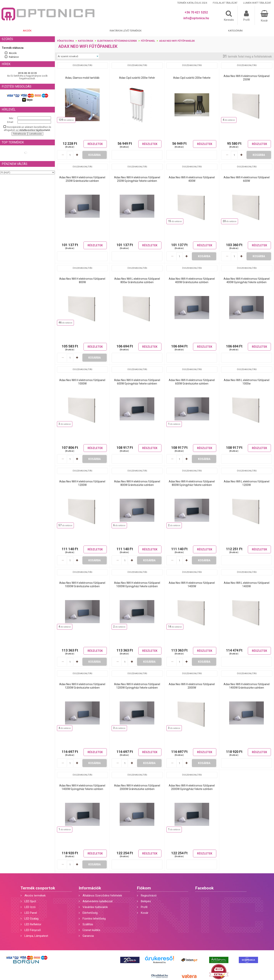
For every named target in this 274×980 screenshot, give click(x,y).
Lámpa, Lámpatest (36, 936)
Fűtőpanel (148, 41)
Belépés (146, 901)
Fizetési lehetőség (94, 919)
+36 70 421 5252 (196, 12)
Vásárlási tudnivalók (95, 907)
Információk (90, 888)
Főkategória (66, 41)
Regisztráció (149, 896)
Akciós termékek (35, 896)
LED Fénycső (33, 930)
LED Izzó (30, 907)
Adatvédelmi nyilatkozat (98, 901)
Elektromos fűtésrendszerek (117, 41)
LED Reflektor (33, 924)
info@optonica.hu (196, 18)
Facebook (204, 888)
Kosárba (94, 155)
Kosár (145, 913)
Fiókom (144, 888)
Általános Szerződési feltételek (102, 896)
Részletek (95, 144)
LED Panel (31, 913)
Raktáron (14, 57)
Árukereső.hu (159, 962)
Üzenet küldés (91, 930)
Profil (144, 907)
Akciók (27, 31)
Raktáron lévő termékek (126, 31)
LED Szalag (31, 919)
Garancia (88, 936)
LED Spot (30, 901)
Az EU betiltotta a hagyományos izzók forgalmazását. (27, 77)
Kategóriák (236, 31)
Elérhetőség (90, 913)
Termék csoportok (38, 888)
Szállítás (88, 924)
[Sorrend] (78, 56)
